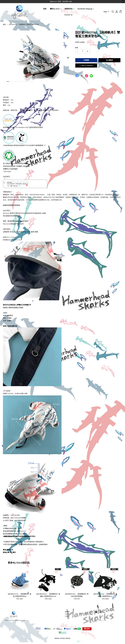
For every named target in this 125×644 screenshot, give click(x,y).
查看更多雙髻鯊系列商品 (12, 205)
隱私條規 (68, 638)
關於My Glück (56, 9)
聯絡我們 (67, 612)
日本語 (67, 616)
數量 (77, 48)
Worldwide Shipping (86, 9)
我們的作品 (69, 9)
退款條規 (62, 638)
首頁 (45, 9)
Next (68, 58)
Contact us (68, 15)
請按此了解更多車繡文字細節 (13, 307)
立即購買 (86, 60)
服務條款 (57, 638)
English (67, 614)
